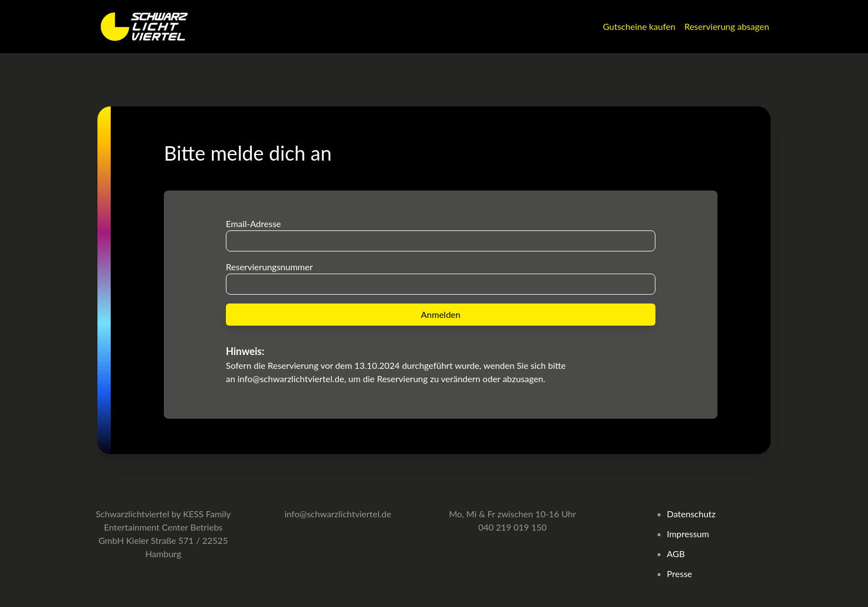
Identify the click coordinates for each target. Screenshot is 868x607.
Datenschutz (691, 514)
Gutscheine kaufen (639, 26)
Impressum (688, 534)
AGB (676, 554)
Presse (680, 573)
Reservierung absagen (727, 26)
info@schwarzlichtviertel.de (291, 379)
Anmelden (440, 314)
